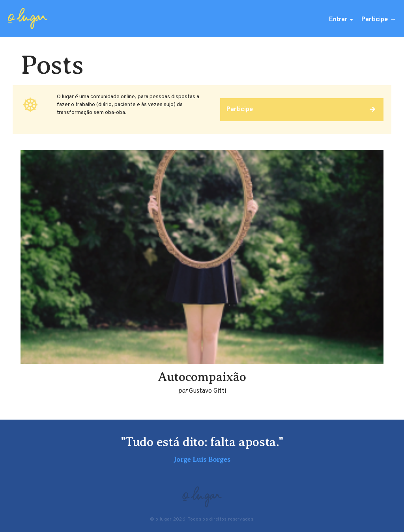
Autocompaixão (202, 377)
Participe (375, 20)
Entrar (338, 20)
